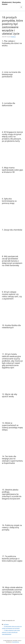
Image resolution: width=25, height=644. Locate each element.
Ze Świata (6, 624)
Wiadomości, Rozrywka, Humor (11, 3)
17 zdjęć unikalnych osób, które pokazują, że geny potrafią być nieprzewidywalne (11, 632)
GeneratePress (16, 642)
